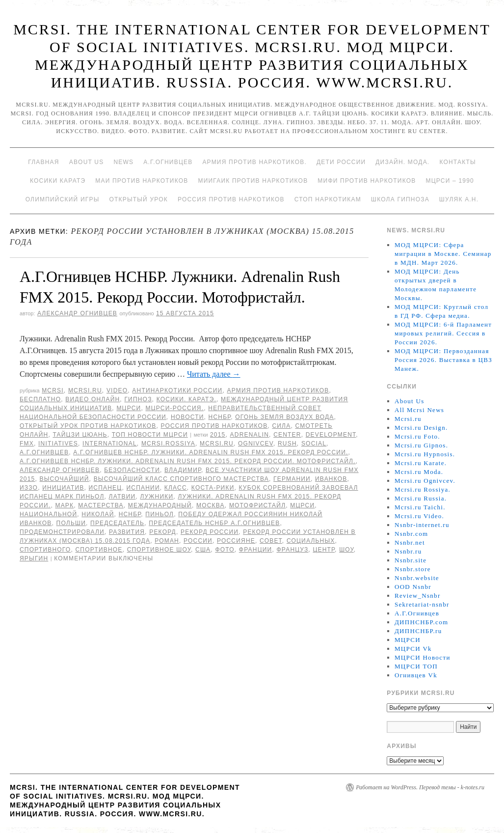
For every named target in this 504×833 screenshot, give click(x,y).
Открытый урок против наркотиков (88, 426)
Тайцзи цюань (80, 435)
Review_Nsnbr (418, 596)
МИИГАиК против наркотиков (253, 181)
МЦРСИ (129, 408)
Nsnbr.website (417, 578)
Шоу (346, 550)
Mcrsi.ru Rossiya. (423, 489)
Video (117, 390)
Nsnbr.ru (408, 551)
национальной (48, 514)
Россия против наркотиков (231, 199)
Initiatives (58, 444)
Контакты (457, 162)
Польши (71, 523)
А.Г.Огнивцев (168, 162)
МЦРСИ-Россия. (175, 408)
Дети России (341, 162)
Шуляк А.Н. (459, 199)
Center (287, 435)
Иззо (29, 488)
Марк (64, 505)
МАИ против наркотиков (142, 181)
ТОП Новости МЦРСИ (150, 435)
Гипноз (138, 399)
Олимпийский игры (63, 199)
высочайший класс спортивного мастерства (181, 479)
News (123, 162)
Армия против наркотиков (278, 390)
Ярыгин (34, 558)
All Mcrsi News (419, 410)
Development (331, 435)
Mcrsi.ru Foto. (417, 436)
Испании (143, 488)
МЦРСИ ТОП (416, 666)
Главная (43, 162)
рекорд (163, 532)
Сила (281, 426)
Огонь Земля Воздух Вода (284, 417)
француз (292, 550)
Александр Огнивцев (77, 313)
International (110, 444)
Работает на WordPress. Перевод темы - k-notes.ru (420, 787)
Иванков (331, 479)
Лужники (157, 497)
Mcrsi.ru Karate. (421, 463)
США (203, 550)
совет (271, 541)
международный (160, 505)
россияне (236, 541)
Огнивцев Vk (416, 675)
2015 (218, 435)
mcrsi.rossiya (168, 444)
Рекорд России (210, 532)
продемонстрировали (62, 532)
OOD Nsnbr (413, 587)
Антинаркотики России (177, 390)
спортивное (99, 550)
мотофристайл (257, 505)
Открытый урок (138, 199)
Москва (211, 505)
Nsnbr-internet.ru (422, 525)
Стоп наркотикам (328, 199)
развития (127, 532)
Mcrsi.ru (85, 390)
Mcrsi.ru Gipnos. (421, 445)
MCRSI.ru (217, 444)
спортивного (45, 550)
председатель (117, 523)
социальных (311, 541)
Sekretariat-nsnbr (422, 604)
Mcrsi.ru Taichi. (420, 507)
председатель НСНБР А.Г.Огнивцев (214, 523)
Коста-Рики (213, 488)
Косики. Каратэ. (186, 399)
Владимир (183, 470)
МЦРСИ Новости (423, 657)
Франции (256, 550)
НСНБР (220, 417)
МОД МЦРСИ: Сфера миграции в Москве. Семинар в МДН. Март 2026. (443, 254)
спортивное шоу (159, 550)
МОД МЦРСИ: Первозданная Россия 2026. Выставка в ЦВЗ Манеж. (443, 360)
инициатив (63, 488)
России (198, 541)
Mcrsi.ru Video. (419, 516)
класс (176, 488)
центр (324, 550)
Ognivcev (256, 444)
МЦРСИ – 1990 (450, 181)
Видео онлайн (93, 399)
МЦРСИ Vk (413, 649)
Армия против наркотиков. (254, 162)
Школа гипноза (400, 199)
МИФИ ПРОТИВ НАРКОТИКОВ (367, 181)
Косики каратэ (58, 181)
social (314, 444)
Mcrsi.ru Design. (421, 428)
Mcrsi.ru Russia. (421, 498)
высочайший (65, 479)
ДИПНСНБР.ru (418, 631)
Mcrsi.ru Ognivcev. (425, 481)
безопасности (132, 470)
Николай (98, 514)
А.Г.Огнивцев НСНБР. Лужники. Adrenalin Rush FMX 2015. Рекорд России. (211, 452)
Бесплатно (40, 399)
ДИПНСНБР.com (421, 622)
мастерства (101, 505)
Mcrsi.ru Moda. (419, 472)
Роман (167, 541)
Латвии (122, 497)
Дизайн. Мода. (402, 162)
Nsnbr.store (413, 569)
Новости (187, 417)
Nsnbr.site (411, 560)
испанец (106, 488)
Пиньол (159, 514)
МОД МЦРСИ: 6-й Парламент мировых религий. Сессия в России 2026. (443, 333)
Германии (292, 479)
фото (225, 550)
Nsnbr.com (411, 534)
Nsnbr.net (410, 542)
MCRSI (53, 390)
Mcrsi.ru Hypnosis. (425, 454)
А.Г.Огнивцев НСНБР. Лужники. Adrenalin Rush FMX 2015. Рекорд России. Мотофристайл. (188, 461)
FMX (27, 444)
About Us (87, 162)
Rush (287, 444)
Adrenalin (250, 435)
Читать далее (214, 374)
